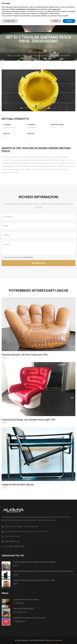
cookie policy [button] (56, 9)
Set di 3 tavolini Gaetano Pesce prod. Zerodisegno (50, 56)
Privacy (30, 257)
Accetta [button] (69, 21)
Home (9, 56)
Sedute (25, 56)
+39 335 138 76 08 (12, 536)
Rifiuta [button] (56, 21)
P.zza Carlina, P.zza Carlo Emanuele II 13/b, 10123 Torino (27, 531)
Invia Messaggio (39, 263)
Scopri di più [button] (10, 21)
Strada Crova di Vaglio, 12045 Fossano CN (21, 527)
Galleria (17, 56)
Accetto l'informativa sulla (18, 257)
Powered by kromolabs (53, 640)
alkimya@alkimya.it (12, 541)
